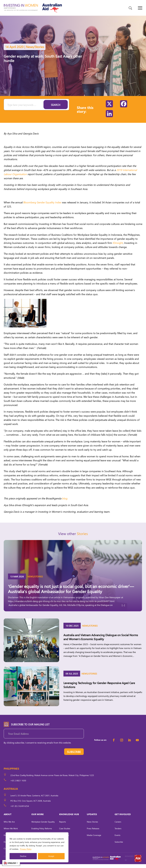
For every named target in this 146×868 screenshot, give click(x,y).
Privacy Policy (26, 849)
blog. (65, 502)
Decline (23, 856)
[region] (37, 847)
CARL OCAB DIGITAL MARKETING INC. (30, 864)
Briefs (62, 852)
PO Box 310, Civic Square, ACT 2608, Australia (31, 805)
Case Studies (65, 832)
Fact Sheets (64, 839)
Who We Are (9, 826)
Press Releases (93, 832)
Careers (118, 826)
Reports (63, 826)
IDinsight (118, 247)
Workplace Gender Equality (43, 826)
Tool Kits (63, 846)
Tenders (118, 832)
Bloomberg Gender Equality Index (42, 206)
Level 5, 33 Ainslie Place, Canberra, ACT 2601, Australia (34, 799)
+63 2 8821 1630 (18, 784)
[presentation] (25, 756)
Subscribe (119, 846)
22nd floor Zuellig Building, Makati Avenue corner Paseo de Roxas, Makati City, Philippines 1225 (52, 779)
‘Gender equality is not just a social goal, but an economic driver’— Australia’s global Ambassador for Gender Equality (71, 593)
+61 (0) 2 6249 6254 (20, 810)
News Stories (92, 826)
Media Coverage (94, 839)
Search (56, 109)
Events (117, 839)
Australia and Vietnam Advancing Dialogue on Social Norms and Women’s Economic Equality (101, 641)
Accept (51, 856)
